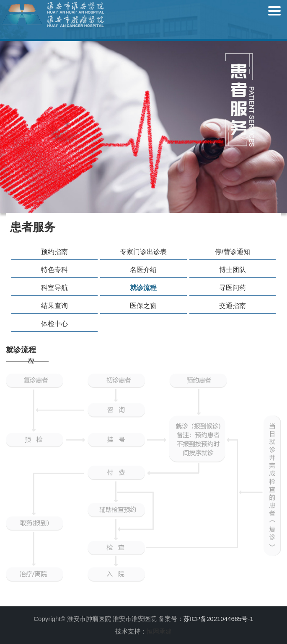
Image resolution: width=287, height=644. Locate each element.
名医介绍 (143, 270)
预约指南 (54, 252)
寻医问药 (233, 288)
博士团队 (233, 270)
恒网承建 (159, 631)
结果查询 (54, 306)
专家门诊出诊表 (143, 252)
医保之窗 (143, 306)
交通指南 (233, 306)
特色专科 (54, 270)
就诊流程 (143, 288)
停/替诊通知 (233, 252)
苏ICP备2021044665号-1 (218, 619)
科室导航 (54, 288)
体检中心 (54, 324)
